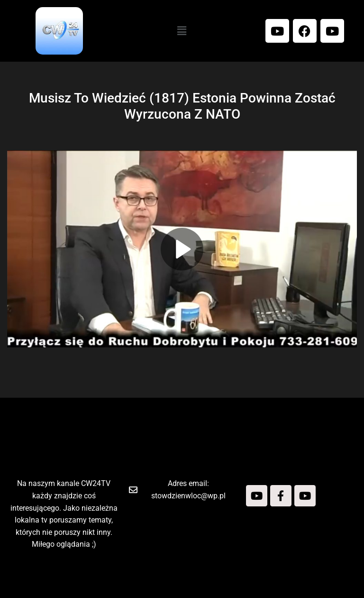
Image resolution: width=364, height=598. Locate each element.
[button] (182, 31)
